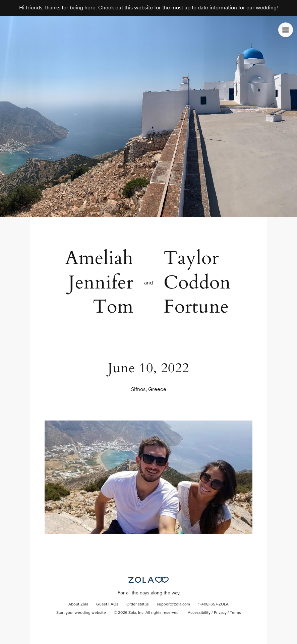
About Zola (78, 604)
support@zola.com (173, 604)
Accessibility (199, 613)
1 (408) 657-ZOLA (213, 604)
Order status (138, 604)
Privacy (220, 613)
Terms (235, 613)
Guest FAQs (107, 604)
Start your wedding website (81, 613)
